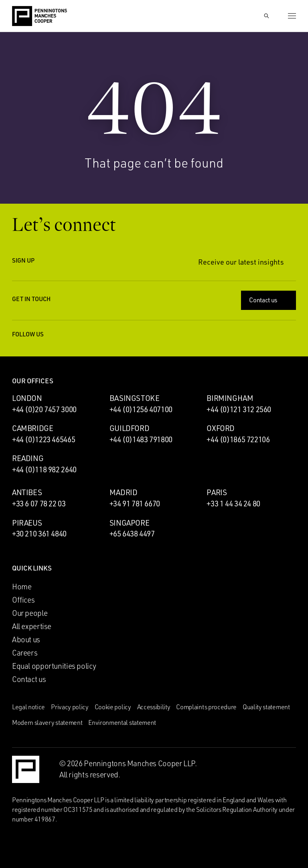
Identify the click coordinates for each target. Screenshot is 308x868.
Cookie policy (113, 707)
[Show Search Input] (266, 16)
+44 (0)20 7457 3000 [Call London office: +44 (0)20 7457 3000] (44, 409)
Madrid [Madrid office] (124, 492)
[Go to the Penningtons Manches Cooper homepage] (40, 16)
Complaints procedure (206, 707)
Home (22, 587)
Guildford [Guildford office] (130, 428)
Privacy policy (70, 707)
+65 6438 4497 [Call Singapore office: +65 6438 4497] (132, 534)
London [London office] (27, 398)
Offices (23, 600)
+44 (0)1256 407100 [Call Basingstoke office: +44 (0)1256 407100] (141, 409)
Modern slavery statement (47, 722)
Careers (25, 653)
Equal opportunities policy (54, 666)
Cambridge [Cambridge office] (33, 428)
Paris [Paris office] (217, 492)
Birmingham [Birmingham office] (230, 398)
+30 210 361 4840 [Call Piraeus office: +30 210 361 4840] (39, 534)
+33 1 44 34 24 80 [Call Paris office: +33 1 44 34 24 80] (233, 504)
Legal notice (28, 707)
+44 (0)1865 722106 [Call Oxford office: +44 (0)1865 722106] (238, 439)
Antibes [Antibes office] (27, 492)
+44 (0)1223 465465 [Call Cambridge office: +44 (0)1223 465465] (44, 439)
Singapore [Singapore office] (130, 523)
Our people (30, 613)
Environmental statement (122, 722)
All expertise (32, 626)
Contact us (269, 300)
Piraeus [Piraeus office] (27, 523)
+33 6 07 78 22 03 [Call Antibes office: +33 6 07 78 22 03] (39, 504)
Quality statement (266, 707)
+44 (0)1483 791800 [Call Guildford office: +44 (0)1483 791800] (141, 439)
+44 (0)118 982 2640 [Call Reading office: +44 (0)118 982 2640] (44, 469)
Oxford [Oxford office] (221, 428)
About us (26, 639)
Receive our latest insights (247, 262)
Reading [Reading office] (28, 458)
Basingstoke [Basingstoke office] (135, 398)
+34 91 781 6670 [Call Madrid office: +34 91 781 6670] (135, 504)
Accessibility (154, 707)
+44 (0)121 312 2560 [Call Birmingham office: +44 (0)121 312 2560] (239, 409)
